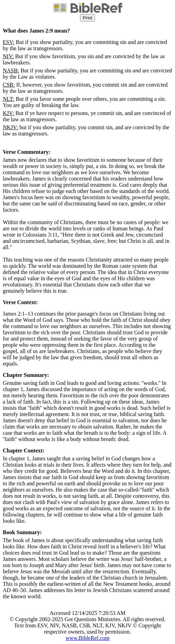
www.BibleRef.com (87, 638)
